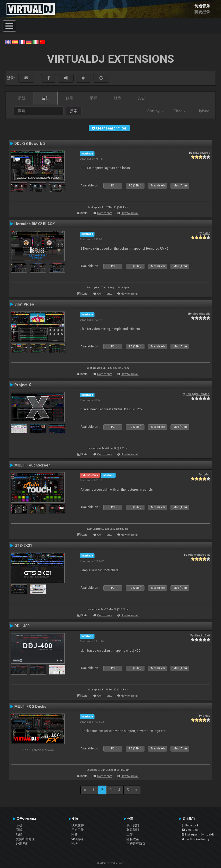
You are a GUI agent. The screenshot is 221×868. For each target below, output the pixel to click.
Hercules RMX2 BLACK (34, 224)
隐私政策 (133, 839)
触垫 (117, 98)
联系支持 (78, 825)
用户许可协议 (136, 844)
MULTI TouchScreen (32, 465)
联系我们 (133, 830)
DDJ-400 (22, 626)
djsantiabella (201, 314)
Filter (179, 111)
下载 (19, 825)
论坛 (74, 844)
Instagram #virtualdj (198, 834)
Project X (23, 385)
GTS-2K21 (23, 546)
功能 (19, 834)
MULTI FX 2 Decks (30, 707)
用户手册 (78, 830)
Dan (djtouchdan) (198, 394)
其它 (141, 98)
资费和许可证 (25, 839)
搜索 (74, 111)
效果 (70, 98)
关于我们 (133, 825)
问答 (74, 834)
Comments (105, 213)
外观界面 (22, 844)
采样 (93, 98)
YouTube (190, 830)
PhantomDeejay (199, 555)
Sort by (155, 111)
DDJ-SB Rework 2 (30, 144)
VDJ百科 (77, 839)
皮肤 (46, 98)
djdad (206, 233)
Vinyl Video (24, 304)
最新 (22, 98)
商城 (19, 830)
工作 (130, 834)
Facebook (190, 825)
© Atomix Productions (111, 863)
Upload (203, 111)
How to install (130, 213)
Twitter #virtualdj (195, 839)
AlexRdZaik (202, 635)
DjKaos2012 (202, 153)
